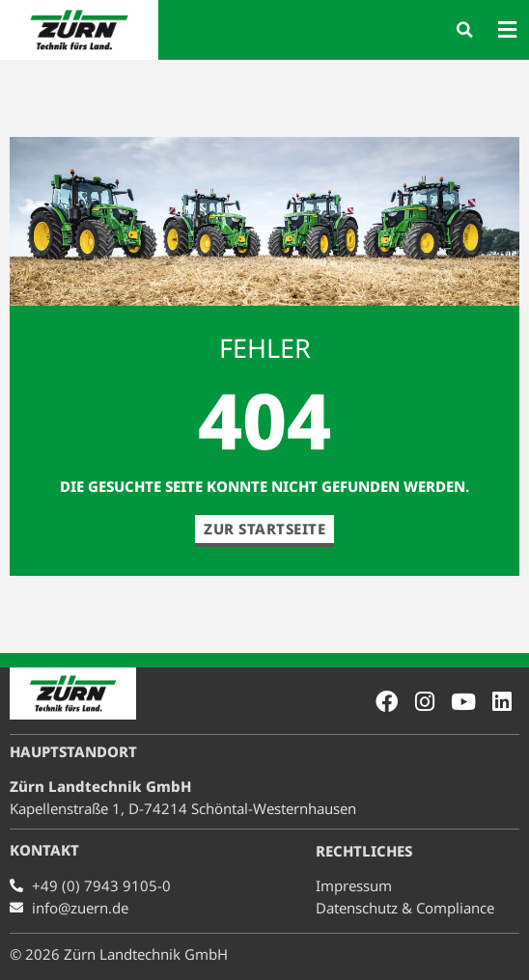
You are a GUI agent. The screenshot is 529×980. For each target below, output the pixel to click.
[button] (465, 30)
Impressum (354, 885)
